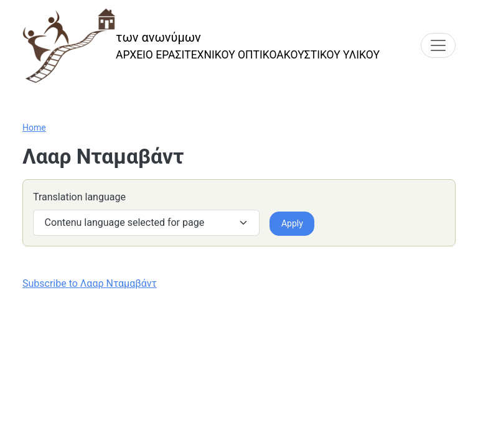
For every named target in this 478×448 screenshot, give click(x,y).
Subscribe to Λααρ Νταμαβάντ (90, 283)
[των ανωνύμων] (201, 46)
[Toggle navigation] (438, 45)
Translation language (79, 197)
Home (34, 128)
